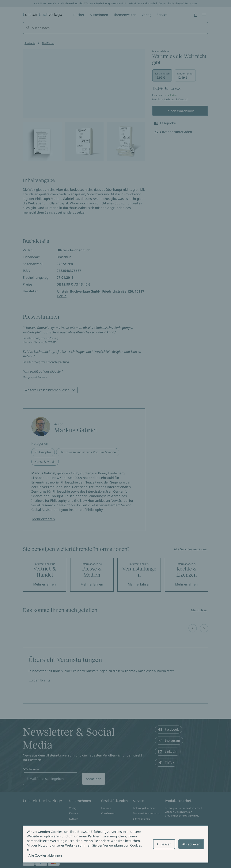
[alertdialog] (115, 844)
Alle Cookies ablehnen (45, 855)
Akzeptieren (191, 844)
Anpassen (164, 844)
